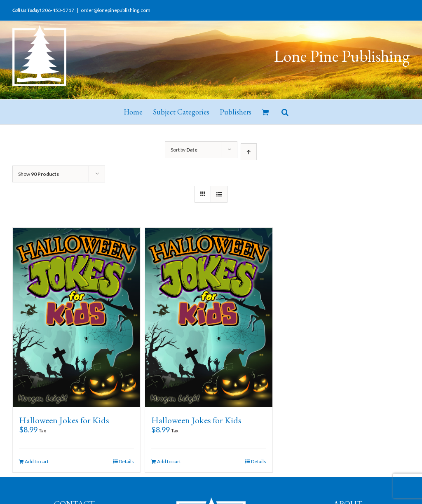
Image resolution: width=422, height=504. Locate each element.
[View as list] (219, 194)
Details (126, 461)
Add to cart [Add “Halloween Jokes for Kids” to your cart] (37, 461)
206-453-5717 (58, 10)
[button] (285, 112)
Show (39, 174)
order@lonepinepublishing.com (116, 10)
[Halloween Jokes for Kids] (76, 317)
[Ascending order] (249, 152)
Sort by (184, 150)
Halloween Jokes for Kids (64, 420)
